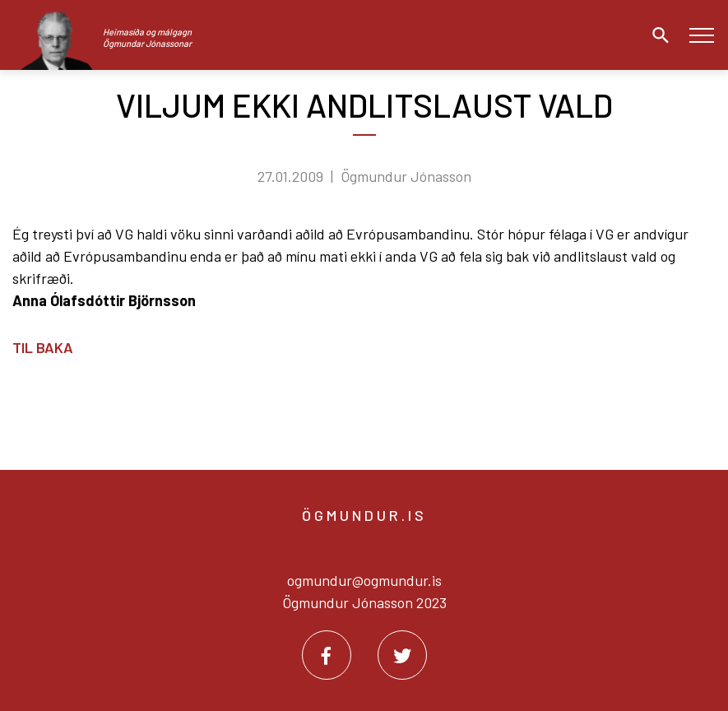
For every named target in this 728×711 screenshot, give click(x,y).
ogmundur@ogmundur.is (364, 580)
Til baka (43, 347)
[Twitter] (402, 655)
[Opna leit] (656, 35)
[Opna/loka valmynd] (701, 35)
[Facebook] (327, 655)
